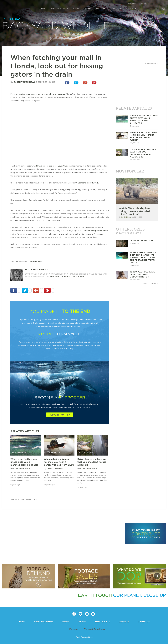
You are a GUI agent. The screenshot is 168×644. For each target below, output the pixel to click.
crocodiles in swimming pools (29, 94)
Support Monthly (60, 415)
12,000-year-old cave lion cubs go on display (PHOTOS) (142, 274)
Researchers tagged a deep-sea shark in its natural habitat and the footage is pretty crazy (143, 257)
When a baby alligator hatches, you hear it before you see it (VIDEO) (59, 462)
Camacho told (88, 183)
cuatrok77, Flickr (36, 261)
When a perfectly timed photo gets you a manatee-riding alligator (24, 462)
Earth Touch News (25, 82)
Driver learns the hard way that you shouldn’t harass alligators (93, 462)
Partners (74, 629)
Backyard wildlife (56, 26)
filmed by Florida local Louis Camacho (54, 166)
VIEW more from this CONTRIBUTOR (67, 277)
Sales (143, 3)
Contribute (132, 3)
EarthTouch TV (101, 9)
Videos (76, 9)
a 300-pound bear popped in (91, 231)
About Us (117, 9)
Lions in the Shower (142, 240)
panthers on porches (56, 94)
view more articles (24, 500)
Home (44, 9)
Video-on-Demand (60, 9)
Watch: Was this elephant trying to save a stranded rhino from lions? (135, 211)
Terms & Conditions (94, 629)
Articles (87, 9)
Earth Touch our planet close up (17, 7)
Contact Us (131, 9)
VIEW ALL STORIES (150, 284)
